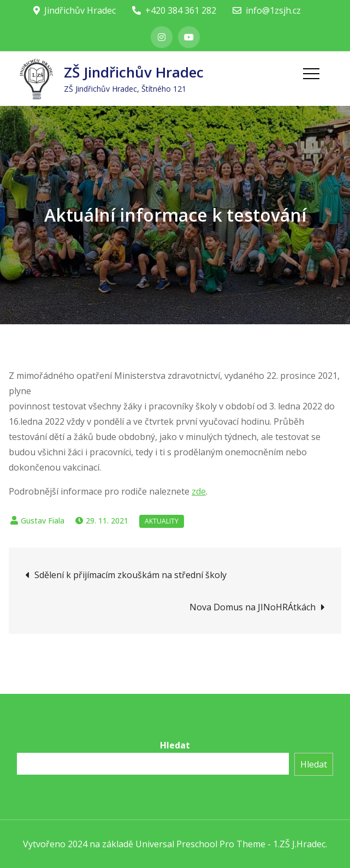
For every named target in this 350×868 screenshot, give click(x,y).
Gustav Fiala (43, 521)
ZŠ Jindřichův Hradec (134, 72)
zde (199, 491)
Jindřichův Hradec (75, 10)
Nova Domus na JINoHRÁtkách (253, 607)
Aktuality (162, 521)
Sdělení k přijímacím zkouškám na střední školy (130, 575)
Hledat (175, 745)
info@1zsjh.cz (267, 10)
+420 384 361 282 (174, 10)
